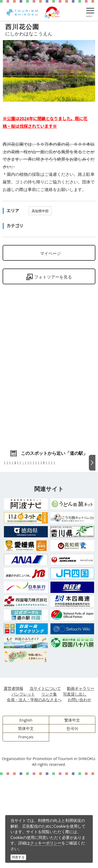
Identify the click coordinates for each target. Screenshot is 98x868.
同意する (18, 857)
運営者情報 (13, 781)
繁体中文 (72, 813)
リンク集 (49, 787)
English (26, 813)
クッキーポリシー (46, 843)
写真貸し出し (75, 787)
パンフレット (23, 787)
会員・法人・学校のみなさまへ (34, 793)
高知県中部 (40, 211)
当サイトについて (45, 781)
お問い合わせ (79, 793)
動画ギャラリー (81, 781)
